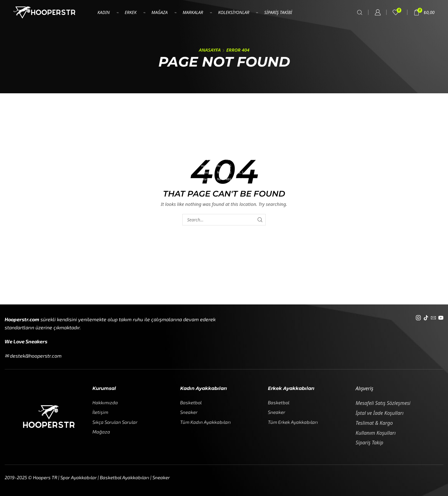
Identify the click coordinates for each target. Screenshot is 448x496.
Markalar (193, 12)
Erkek (131, 12)
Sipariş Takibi (278, 12)
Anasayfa (210, 50)
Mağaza (160, 12)
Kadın (104, 12)
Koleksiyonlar (234, 12)
